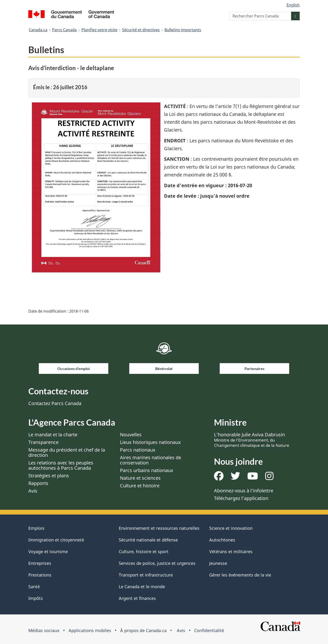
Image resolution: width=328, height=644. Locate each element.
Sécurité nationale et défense (148, 540)
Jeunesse (218, 563)
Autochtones (222, 540)
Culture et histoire (140, 486)
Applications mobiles (90, 630)
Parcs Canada (64, 30)
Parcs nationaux (138, 450)
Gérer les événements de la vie (240, 575)
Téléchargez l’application (241, 498)
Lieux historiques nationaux (150, 442)
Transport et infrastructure (146, 575)
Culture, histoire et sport (144, 551)
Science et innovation (231, 528)
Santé (34, 587)
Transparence (43, 442)
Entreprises (40, 563)
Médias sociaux (44, 630)
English (293, 5)
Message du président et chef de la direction (67, 452)
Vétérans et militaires (231, 551)
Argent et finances (137, 598)
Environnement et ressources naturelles (159, 528)
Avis (33, 491)
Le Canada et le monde (142, 587)
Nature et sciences (140, 478)
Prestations (40, 575)
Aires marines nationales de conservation (151, 460)
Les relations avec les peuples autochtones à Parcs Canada (61, 465)
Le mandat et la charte (53, 435)
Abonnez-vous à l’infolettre (244, 491)
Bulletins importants (183, 30)
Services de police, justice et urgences (157, 563)
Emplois (36, 528)
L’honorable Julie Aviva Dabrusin (252, 440)
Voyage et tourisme (48, 551)
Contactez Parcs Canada (55, 403)
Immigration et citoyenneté (56, 540)
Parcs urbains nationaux (147, 470)
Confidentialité (209, 630)
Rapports (38, 483)
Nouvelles (131, 435)
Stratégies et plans (49, 476)
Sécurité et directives (141, 30)
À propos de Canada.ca (143, 630)
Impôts (36, 598)
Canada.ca (38, 30)
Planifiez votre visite (99, 30)
